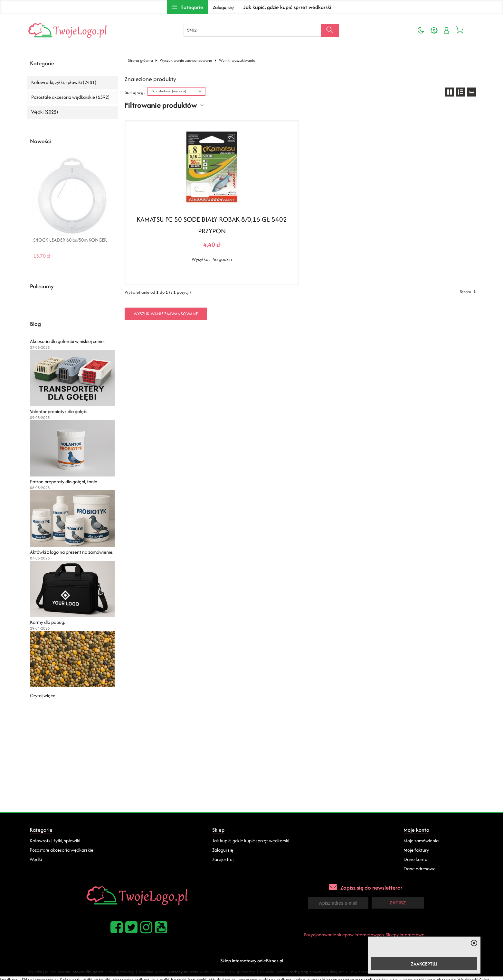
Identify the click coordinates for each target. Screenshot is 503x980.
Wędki (36, 859)
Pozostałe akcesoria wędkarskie (62, 850)
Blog (35, 324)
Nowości (40, 141)
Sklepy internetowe (405, 934)
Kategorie (42, 63)
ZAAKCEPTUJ (424, 964)
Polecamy (42, 286)
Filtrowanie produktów (161, 105)
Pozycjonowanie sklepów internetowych (344, 934)
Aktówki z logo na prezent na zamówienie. (72, 552)
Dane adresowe (420, 869)
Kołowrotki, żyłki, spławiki (55, 841)
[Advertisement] (252, 763)
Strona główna (140, 60)
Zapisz (398, 902)
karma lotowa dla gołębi (81, 971)
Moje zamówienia (421, 841)
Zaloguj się (223, 7)
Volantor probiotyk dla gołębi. (59, 411)
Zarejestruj (223, 859)
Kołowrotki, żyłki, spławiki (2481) (64, 82)
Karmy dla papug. (47, 622)
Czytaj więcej (43, 695)
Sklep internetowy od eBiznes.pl (252, 960)
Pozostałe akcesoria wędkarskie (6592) (70, 97)
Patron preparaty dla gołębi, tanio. (64, 481)
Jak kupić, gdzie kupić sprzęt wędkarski (287, 7)
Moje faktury (416, 850)
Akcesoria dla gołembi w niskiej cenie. (67, 341)
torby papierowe (305, 971)
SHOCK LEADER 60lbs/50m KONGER (70, 240)
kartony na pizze (184, 971)
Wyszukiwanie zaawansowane (186, 60)
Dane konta (415, 859)
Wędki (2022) (45, 112)
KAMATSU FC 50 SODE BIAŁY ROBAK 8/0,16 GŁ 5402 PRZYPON (212, 225)
